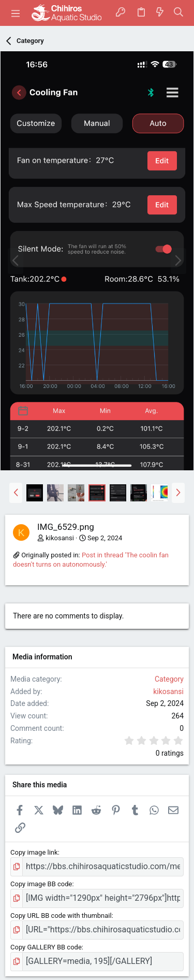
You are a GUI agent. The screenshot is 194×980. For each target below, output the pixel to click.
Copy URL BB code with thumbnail (61, 916)
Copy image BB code (41, 884)
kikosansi (60, 538)
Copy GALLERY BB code (46, 947)
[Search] (179, 13)
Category (169, 679)
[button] (16, 13)
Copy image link (34, 852)
